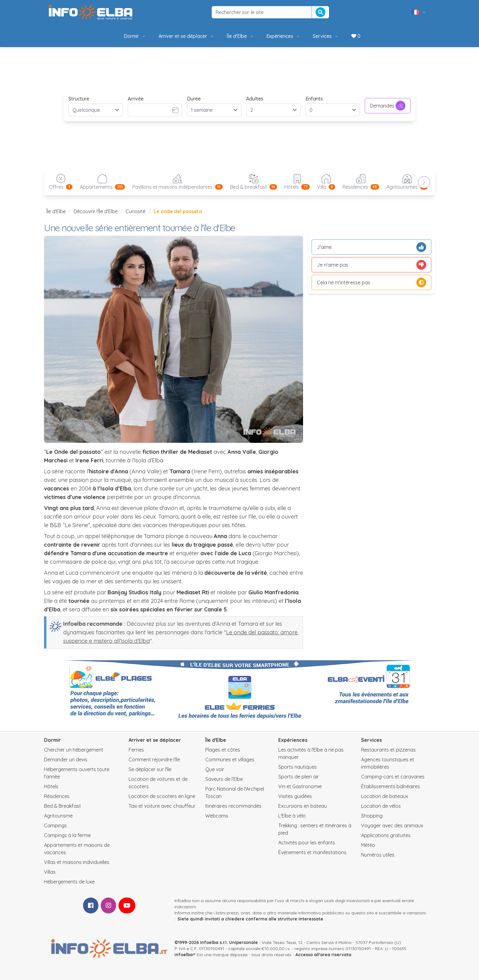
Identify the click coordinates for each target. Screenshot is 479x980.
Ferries (136, 750)
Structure (79, 99)
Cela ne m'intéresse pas (371, 282)
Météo (368, 845)
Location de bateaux (385, 796)
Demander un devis (66, 760)
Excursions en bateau (303, 806)
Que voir (215, 769)
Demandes (388, 106)
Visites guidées (295, 796)
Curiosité (135, 211)
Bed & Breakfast (62, 806)
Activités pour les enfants (307, 843)
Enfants (314, 99)
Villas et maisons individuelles (77, 862)
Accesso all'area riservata (323, 955)
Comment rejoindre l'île (154, 760)
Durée (194, 99)
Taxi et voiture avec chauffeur (162, 806)
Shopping (372, 816)
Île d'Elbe (240, 36)
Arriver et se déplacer (186, 36)
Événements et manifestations (312, 852)
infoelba (184, 955)
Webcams (217, 816)
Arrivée (136, 99)
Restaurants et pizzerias (388, 750)
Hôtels (51, 786)
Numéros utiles (378, 855)
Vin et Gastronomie (300, 786)
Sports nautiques (298, 767)
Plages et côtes (223, 750)
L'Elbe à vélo (292, 816)
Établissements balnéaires (391, 786)
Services (326, 36)
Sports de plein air (299, 777)
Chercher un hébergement (74, 750)
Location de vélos (381, 806)
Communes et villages (230, 760)
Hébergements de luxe (69, 882)
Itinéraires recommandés (233, 806)
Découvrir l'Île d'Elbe (96, 211)
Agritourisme (58, 816)
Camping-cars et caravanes (393, 777)
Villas (50, 872)
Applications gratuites (386, 835)
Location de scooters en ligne (162, 796)
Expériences (283, 36)
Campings (55, 825)
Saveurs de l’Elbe (224, 779)
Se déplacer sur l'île (150, 769)
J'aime (371, 247)
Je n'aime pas (371, 265)
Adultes (255, 99)
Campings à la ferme (67, 835)
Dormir (135, 36)
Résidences (57, 796)
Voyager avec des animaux (392, 825)
